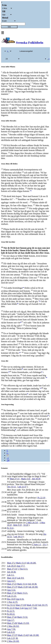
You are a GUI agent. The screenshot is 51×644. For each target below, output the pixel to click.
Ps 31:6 (10, 528)
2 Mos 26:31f (32, 523)
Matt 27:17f (12, 587)
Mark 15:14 (22, 584)
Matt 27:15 (15, 479)
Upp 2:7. (11, 620)
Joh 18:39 (36, 479)
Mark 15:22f (32, 605)
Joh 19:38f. (34, 635)
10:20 (26, 525)
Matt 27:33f (21, 605)
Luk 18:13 (18, 537)
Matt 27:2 (11, 563)
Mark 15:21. (23, 593)
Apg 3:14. (11, 590)
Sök (9, 27)
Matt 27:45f (12, 623)
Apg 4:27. (11, 581)
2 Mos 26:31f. (13, 626)
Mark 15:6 (26, 479)
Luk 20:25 (11, 566)
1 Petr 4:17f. (12, 602)
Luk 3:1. (11, 575)
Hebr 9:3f (17, 525)
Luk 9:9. (20, 578)
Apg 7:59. (11, 629)
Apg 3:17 (28, 608)
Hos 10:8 (11, 599)
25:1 (45, 545)
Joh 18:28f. (31, 563)
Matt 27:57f (12, 635)
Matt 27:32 (12, 593)
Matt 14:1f (12, 578)
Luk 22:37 (22, 487)
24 (8, 460)
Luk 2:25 (11, 638)
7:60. (35, 608)
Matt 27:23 (12, 584)
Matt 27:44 (12, 617)
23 (8, 455)
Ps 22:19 (41, 498)
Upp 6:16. (20, 599)
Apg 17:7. (21, 566)
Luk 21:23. (12, 596)
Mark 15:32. (23, 617)
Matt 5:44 (19, 608)
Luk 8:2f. (11, 632)
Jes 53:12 (12, 487)
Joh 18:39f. (33, 587)
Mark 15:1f (21, 563)
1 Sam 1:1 (37, 545)
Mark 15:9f (23, 587)
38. (17, 638)
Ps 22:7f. (11, 611)
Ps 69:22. (11, 614)
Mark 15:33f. (24, 623)
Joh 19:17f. (43, 605)
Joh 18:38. (11, 572)
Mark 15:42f (23, 635)
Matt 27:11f (12, 569)
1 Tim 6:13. (23, 569)
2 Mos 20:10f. (13, 641)
